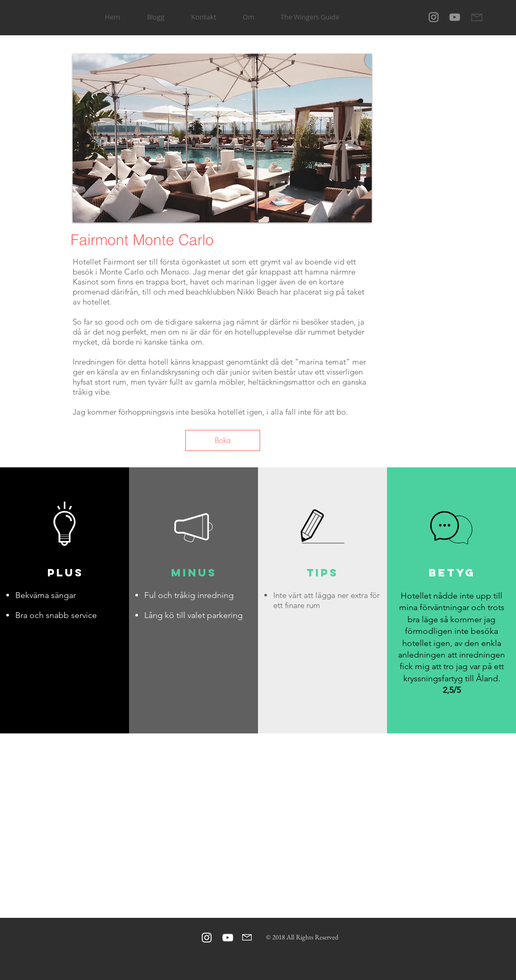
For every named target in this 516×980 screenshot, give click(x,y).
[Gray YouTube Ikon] (455, 17)
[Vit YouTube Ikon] (228, 938)
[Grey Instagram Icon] (434, 17)
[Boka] (223, 440)
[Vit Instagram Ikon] (207, 938)
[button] (222, 138)
